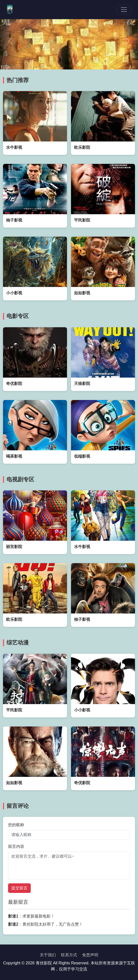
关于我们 (48, 955)
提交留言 (19, 888)
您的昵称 (16, 825)
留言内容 (16, 846)
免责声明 (90, 955)
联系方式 (69, 955)
